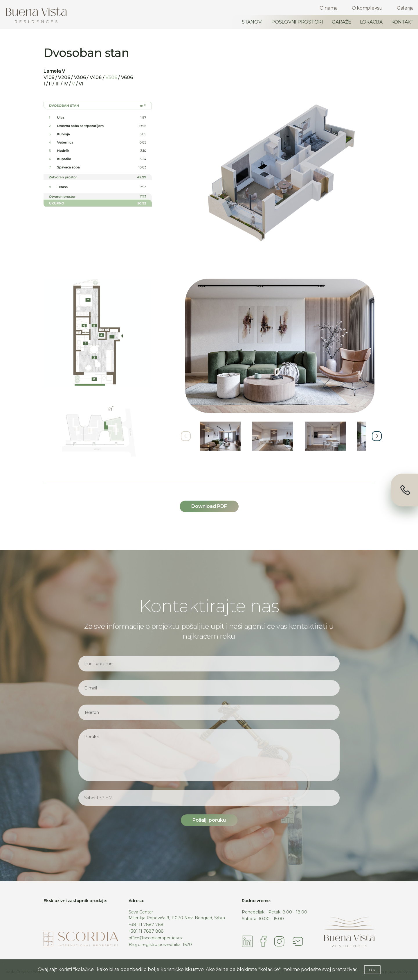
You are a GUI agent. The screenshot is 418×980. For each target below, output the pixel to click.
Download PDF (209, 506)
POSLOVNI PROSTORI (297, 22)
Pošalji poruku (209, 820)
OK (372, 970)
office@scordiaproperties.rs (155, 938)
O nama (329, 8)
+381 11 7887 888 (146, 931)
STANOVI (252, 22)
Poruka (209, 755)
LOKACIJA (371, 22)
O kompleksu (367, 8)
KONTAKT (402, 22)
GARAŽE (342, 22)
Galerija (405, 8)
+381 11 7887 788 (146, 925)
